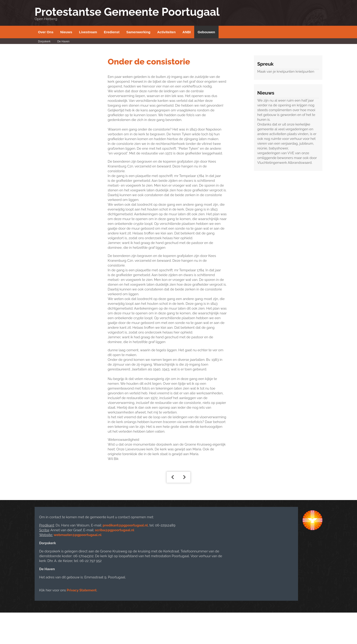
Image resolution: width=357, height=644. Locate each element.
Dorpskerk (44, 41)
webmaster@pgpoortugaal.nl (78, 535)
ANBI (187, 32)
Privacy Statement (82, 590)
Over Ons (46, 32)
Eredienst (112, 32)
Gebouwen (206, 32)
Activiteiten (167, 32)
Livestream (88, 32)
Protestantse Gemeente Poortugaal (127, 12)
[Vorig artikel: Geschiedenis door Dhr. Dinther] (173, 477)
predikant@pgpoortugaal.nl (125, 525)
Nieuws (66, 32)
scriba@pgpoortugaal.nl (115, 530)
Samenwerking (138, 32)
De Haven (63, 41)
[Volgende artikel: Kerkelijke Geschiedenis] (184, 477)
